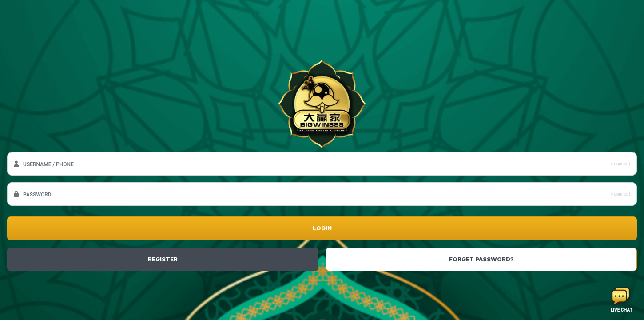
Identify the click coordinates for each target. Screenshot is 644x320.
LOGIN (322, 228)
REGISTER (163, 259)
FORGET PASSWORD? (481, 259)
